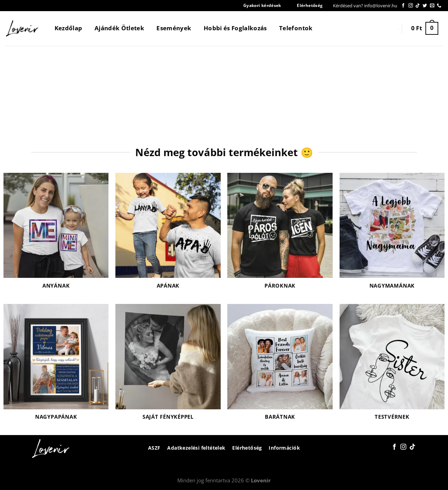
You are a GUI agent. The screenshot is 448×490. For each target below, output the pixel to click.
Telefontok (296, 28)
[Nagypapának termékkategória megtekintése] (56, 366)
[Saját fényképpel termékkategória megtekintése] (168, 366)
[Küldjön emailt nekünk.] (432, 6)
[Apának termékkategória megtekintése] (168, 235)
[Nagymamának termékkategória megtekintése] (392, 235)
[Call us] (439, 6)
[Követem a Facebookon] (403, 6)
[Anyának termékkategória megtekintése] (56, 235)
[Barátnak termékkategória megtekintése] (280, 366)
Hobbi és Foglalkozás (235, 28)
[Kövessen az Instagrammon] (411, 6)
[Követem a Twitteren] (425, 6)
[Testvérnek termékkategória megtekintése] (392, 366)
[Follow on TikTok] (418, 6)
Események (174, 28)
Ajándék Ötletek (119, 28)
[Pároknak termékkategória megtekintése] (280, 235)
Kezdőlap (68, 28)
